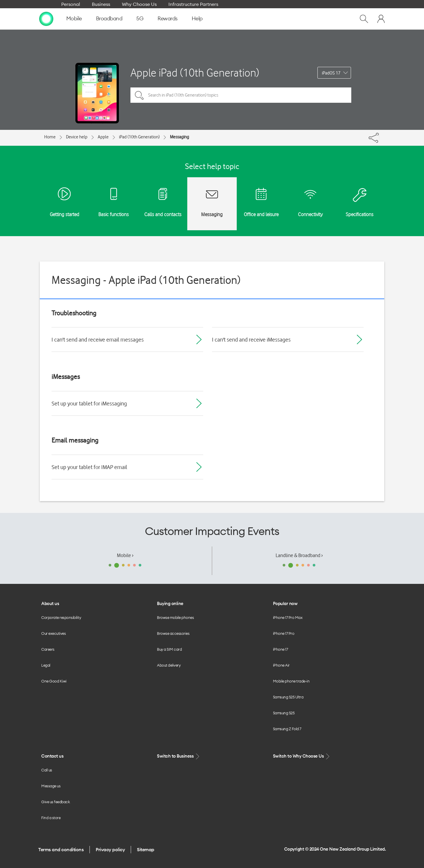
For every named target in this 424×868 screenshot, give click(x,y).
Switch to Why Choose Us (302, 756)
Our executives (53, 633)
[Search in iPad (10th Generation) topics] (241, 95)
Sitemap (146, 849)
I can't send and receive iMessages (251, 339)
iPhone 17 (280, 649)
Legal (46, 665)
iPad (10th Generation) (139, 137)
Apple (103, 137)
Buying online (170, 603)
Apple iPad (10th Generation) (195, 73)
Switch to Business (179, 756)
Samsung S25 (284, 713)
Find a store (51, 818)
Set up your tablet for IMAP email (89, 467)
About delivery (169, 665)
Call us (47, 770)
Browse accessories (173, 633)
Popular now (285, 603)
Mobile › (125, 555)
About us (50, 603)
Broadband (109, 18)
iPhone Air (281, 665)
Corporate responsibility (61, 617)
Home (50, 137)
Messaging (179, 137)
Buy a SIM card (169, 649)
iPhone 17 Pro (284, 633)
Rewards (168, 18)
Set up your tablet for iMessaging (89, 403)
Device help (77, 137)
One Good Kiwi (54, 681)
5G (140, 18)
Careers (48, 649)
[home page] (46, 19)
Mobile (74, 18)
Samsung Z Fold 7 (287, 729)
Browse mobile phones (175, 617)
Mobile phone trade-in (291, 681)
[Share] (379, 136)
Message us (51, 786)
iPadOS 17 (331, 73)
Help (197, 18)
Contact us (52, 756)
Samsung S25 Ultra (288, 697)
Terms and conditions (61, 849)
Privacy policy (110, 849)
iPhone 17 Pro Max (288, 617)
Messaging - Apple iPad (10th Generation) (146, 280)
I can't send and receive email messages (98, 339)
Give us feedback (56, 802)
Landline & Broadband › (299, 555)
